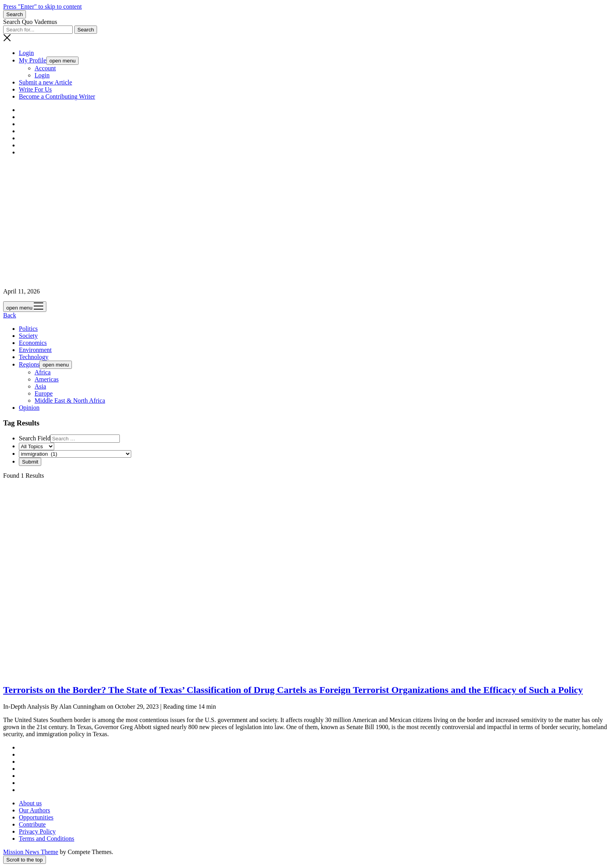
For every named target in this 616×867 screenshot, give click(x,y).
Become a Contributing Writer (57, 96)
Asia (40, 386)
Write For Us (35, 89)
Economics (33, 343)
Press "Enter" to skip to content (42, 6)
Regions (29, 364)
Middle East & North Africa (70, 401)
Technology (34, 357)
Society (28, 336)
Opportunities (36, 817)
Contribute (32, 824)
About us (30, 803)
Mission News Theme (31, 852)
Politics (28, 329)
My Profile (33, 60)
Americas (47, 379)
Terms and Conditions (47, 839)
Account (45, 68)
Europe (44, 393)
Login (26, 53)
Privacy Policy (37, 831)
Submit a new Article (46, 82)
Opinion (29, 408)
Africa (43, 372)
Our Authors (35, 810)
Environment (35, 350)
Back (10, 315)
